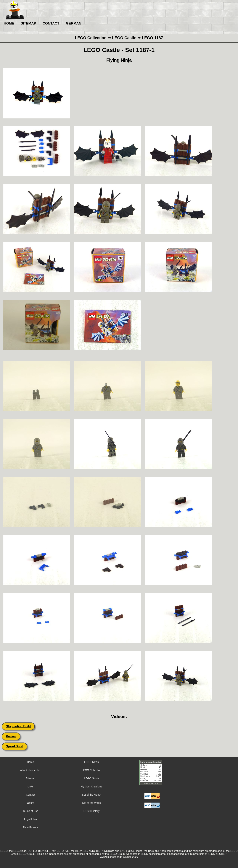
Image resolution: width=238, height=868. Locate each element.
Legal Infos (31, 819)
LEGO (234, 851)
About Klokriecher (31, 770)
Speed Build (15, 746)
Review (11, 736)
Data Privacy (30, 827)
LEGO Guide (91, 778)
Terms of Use (30, 811)
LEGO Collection (91, 770)
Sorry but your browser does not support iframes (152, 775)
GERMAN (74, 23)
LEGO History (91, 811)
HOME (9, 23)
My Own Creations (91, 787)
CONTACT (51, 23)
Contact (30, 795)
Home (30, 762)
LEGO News (91, 762)
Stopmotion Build (18, 726)
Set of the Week (91, 803)
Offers (30, 803)
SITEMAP (28, 23)
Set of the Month (92, 795)
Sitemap (30, 778)
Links (31, 787)
